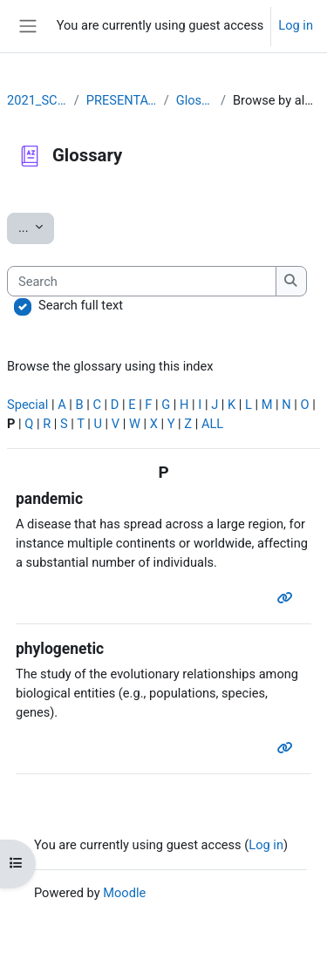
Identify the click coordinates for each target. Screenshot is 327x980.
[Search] (142, 282)
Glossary (195, 100)
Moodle (124, 893)
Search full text (81, 305)
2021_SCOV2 (37, 100)
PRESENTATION (122, 100)
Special (27, 405)
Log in (296, 25)
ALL (212, 424)
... (36, 227)
